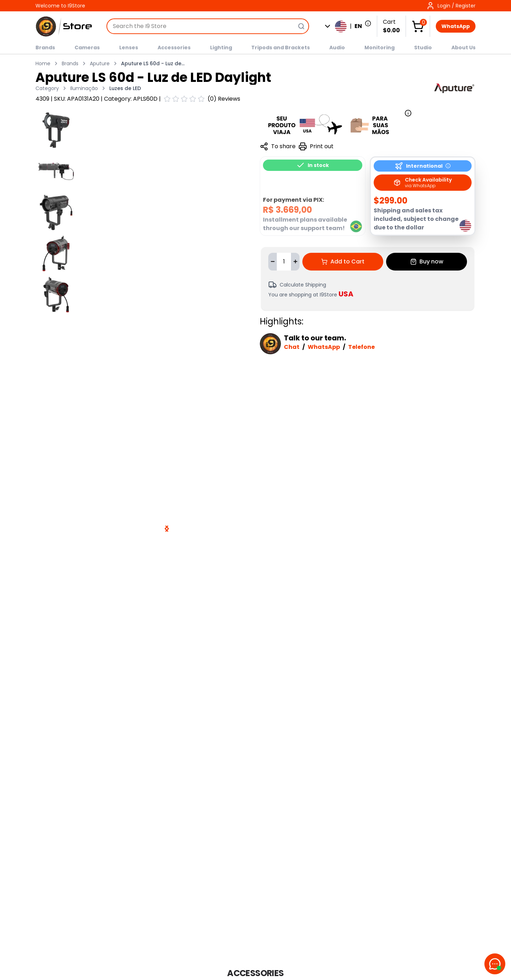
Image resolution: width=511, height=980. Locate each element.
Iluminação (84, 88)
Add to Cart (343, 261)
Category (47, 88)
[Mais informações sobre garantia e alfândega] (336, 124)
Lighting (221, 48)
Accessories (174, 48)
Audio (337, 48)
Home (43, 63)
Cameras (87, 48)
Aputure (100, 63)
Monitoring (380, 48)
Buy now (427, 261)
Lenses (129, 48)
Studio (423, 48)
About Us (463, 48)
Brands (45, 48)
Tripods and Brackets (281, 48)
